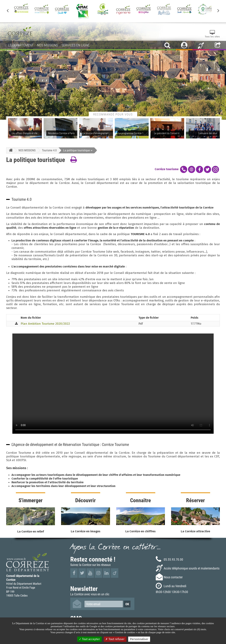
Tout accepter (89, 639)
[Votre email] (104, 604)
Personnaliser (139, 639)
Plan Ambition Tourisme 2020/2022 (45, 324)
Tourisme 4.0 (49, 150)
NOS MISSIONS (27, 150)
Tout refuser (115, 639)
